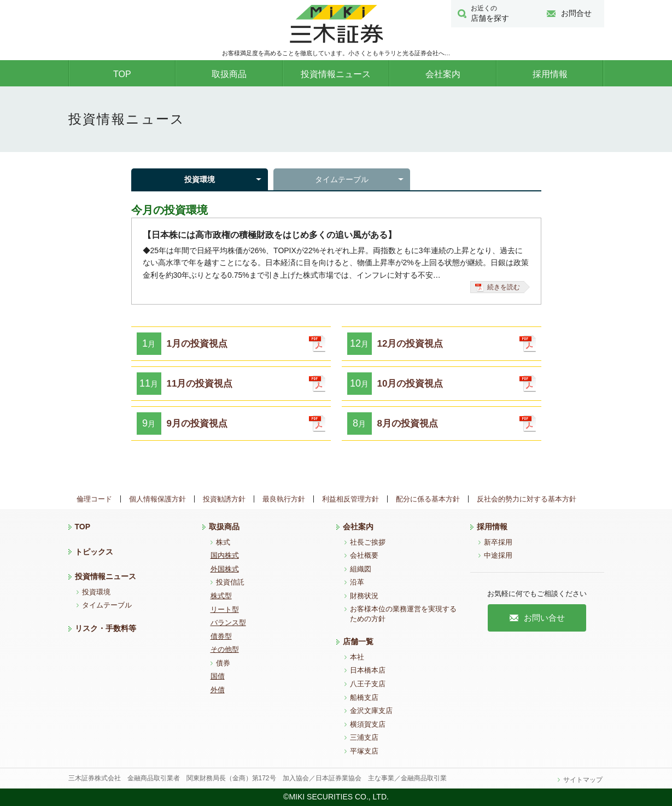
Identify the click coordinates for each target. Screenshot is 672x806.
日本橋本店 (368, 670)
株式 (223, 542)
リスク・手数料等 (106, 628)
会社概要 (364, 555)
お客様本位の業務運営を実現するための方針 (403, 614)
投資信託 (230, 582)
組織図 (361, 569)
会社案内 (443, 74)
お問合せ (569, 13)
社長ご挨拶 (368, 542)
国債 (218, 676)
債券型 (221, 636)
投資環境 (200, 179)
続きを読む (498, 288)
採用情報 (550, 74)
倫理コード (94, 499)
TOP (122, 74)
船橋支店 (364, 697)
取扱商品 (229, 74)
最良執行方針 (284, 499)
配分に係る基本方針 (428, 499)
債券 (223, 663)
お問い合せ (537, 618)
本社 (357, 657)
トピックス (94, 552)
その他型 (225, 649)
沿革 (357, 582)
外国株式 (225, 569)
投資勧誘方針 (224, 499)
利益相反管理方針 (350, 499)
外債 (218, 690)
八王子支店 (368, 684)
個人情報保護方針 (157, 499)
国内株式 (225, 555)
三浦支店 (364, 737)
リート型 (225, 609)
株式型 (221, 596)
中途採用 (498, 555)
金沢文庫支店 (371, 711)
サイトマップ (583, 780)
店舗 (495, 13)
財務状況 (364, 596)
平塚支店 (364, 751)
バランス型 (228, 623)
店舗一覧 (358, 641)
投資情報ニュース (336, 74)
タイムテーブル (342, 179)
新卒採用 (498, 542)
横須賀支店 (368, 724)
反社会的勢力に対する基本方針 (527, 499)
